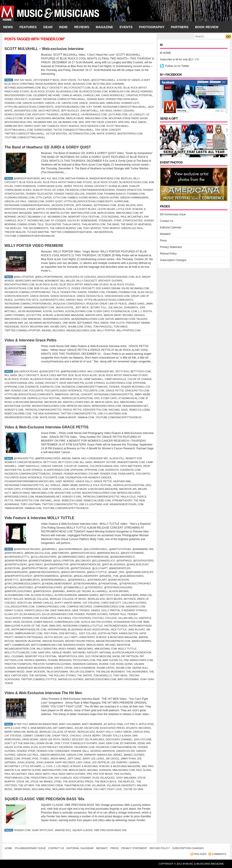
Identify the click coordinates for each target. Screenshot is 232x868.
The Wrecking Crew (49, 785)
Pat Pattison (130, 656)
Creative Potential (139, 95)
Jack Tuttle (119, 629)
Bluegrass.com (67, 91)
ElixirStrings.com (119, 383)
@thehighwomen (85, 584)
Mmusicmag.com (96, 118)
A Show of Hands (128, 80)
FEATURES (28, 27)
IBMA (146, 622)
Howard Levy (130, 103)
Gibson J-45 (53, 103)
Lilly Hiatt (71, 637)
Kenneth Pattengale (29, 637)
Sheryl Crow (63, 668)
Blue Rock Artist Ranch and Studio (68, 182)
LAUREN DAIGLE (70, 114)
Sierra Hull (140, 668)
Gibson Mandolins (53, 755)
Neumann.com (68, 122)
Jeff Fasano (84, 205)
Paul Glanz (144, 770)
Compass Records (79, 607)
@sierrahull (77, 580)
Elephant (35, 99)
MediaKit (165, 234)
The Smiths (85, 675)
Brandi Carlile (43, 603)
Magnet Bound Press (80, 641)
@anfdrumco (14, 553)
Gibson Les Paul (16, 201)
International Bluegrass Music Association (78, 629)
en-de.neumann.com (135, 288)
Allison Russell (42, 595)
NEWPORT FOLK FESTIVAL (84, 217)
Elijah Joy (11, 614)
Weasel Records (53, 330)
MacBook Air (53, 402)
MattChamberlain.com (47, 645)
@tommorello (74, 587)
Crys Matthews (131, 466)
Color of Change (140, 379)
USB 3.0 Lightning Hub (112, 414)
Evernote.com (50, 387)
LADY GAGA (83, 762)
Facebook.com (84, 747)
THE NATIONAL (38, 675)
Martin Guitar (60, 213)
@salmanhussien (131, 576)
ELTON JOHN (22, 747)
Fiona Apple (48, 618)
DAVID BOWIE (30, 739)
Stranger (105, 220)
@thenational (108, 584)
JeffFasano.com (105, 205)
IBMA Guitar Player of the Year (26, 626)
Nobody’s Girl (14, 410)
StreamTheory (122, 500)
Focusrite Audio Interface (63, 391)
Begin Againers (46, 84)
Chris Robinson (25, 186)
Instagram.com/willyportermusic (28, 304)
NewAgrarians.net (135, 406)
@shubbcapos (30, 580)
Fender (114, 387)
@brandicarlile (108, 553)
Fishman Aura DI (115, 194)
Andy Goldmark (70, 724)
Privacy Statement (171, 247)
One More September (77, 323)
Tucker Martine (38, 232)
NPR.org (124, 122)
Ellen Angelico (30, 614)
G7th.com (60, 198)
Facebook (66, 747)
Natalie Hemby (62, 652)
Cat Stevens (91, 603)
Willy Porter (106, 330)
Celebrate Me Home (46, 95)
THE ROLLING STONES (62, 675)
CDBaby (28, 736)
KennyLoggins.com (18, 114)
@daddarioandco (122, 557)
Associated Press (112, 728)
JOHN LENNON (45, 762)
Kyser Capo (102, 311)
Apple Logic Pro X (17, 728)
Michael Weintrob (118, 645)
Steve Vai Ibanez (42, 782)
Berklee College (36, 599)
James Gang (136, 304)
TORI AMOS (121, 327)
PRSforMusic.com (17, 778)
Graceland (97, 103)
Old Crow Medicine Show (102, 656)
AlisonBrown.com (17, 595)
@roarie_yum (109, 576)
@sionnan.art (97, 580)
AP (105, 724)
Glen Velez (145, 292)
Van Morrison (103, 232)
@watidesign (42, 591)
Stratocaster (133, 220)
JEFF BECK (82, 307)
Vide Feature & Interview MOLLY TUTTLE (39, 518)
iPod (35, 759)
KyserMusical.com (59, 209)
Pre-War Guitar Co (110, 660)
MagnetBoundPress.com (113, 641)
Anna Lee (146, 595)
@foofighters (143, 561)
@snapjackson (118, 580)
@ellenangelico (103, 561)
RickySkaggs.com (93, 126)
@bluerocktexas (26, 371)
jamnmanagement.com (39, 307)
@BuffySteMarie (132, 553)
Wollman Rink (41, 789)
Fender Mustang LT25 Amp (81, 474)
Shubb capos (105, 668)
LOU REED (63, 766)
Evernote (32, 387)
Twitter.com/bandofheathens (71, 232)
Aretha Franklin (77, 178)
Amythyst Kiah (110, 595)
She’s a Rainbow (84, 668)
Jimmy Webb (142, 394)
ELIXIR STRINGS (95, 383)
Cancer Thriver (52, 466)
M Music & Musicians (84, 766)
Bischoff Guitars (110, 281)
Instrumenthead (116, 626)
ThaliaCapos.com (93, 224)
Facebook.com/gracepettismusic (85, 387)
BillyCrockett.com (77, 88)
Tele (40, 224)
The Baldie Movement (110, 672)
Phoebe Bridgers (60, 660)
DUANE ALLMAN (118, 186)
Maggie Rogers (53, 641)
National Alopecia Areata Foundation (125, 652)
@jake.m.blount (138, 564)
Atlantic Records (138, 728)
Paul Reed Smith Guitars (68, 774)
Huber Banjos (43, 622)
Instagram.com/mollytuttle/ (83, 626)
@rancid (66, 576)
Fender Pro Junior (73, 292)
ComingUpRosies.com (51, 607)
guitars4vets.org (52, 300)
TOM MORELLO (103, 675)
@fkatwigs (124, 561)
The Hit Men (26, 785)
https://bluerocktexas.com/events (29, 107)
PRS (89, 774)
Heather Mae (122, 481)
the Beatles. (13, 228)
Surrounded (43, 130)
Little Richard (31, 766)
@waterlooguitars (18, 591)
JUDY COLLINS (88, 633)
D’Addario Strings (134, 610)
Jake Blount (136, 629)
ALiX (138, 277)
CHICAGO (76, 736)
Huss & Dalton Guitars (97, 622)
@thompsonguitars (48, 587)
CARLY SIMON (123, 732)
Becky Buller (14, 599)
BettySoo (122, 371)
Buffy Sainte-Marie (68, 603)
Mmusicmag (85, 649)
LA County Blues (85, 209)
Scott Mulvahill (118, 126)
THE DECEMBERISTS (36, 228)
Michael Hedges (134, 315)
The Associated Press (78, 782)
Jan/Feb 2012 (63, 830)
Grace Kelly (84, 481)
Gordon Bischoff (17, 296)
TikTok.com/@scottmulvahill (73, 130)
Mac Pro (148, 766)
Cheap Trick (60, 736)
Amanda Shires (88, 595)
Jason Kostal (65, 307)
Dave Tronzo (81, 610)
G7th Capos (44, 198)
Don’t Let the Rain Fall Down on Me (29, 743)
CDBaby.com (42, 736)
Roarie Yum (107, 664)
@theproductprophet (135, 584)
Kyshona (55, 489)
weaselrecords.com (81, 330)
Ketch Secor (53, 637)
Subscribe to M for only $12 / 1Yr (180, 59)
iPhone (26, 759)
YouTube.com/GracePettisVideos (118, 417)
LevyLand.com (118, 114)
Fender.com (13, 103)
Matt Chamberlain (17, 645)
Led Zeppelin (101, 762)
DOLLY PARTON (111, 610)
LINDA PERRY (87, 637)
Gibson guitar (109, 198)
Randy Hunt (32, 126)
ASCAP (79, 728)
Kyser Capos (36, 209)
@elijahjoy (83, 561)
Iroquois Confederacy (69, 304)
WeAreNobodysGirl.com (21, 417)
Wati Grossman (128, 679)
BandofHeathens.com (105, 178)
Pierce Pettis (72, 410)
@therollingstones (19, 587)
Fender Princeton (129, 190)
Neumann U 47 (37, 217)
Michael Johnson (99, 770)
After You (21, 724)
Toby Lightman (31, 504)
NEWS (8, 27)
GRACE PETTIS (115, 391)
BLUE (95, 88)
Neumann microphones (45, 323)
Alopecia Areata (66, 595)
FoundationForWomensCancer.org (29, 481)
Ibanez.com (12, 759)
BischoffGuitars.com (19, 284)
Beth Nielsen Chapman (109, 84)
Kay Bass (106, 111)
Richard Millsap (39, 220)
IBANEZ (118, 755)
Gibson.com (70, 103)
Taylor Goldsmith (82, 672)
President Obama (138, 323)
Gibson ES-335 (126, 751)
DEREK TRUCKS (73, 186)
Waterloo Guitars (71, 679)
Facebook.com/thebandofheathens (90, 190)
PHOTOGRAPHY (152, 27)
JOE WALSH (115, 307)
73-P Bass (83, 80)
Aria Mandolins (41, 728)
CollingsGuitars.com (19, 607)
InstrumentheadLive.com (29, 629)
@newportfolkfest (18, 576)
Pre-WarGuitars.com (138, 660)
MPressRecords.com (106, 406)
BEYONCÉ (130, 599)
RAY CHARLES (50, 126)
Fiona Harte (126, 474)
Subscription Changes (173, 260)
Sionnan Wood (15, 672)
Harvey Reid (74, 300)
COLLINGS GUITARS (134, 603)
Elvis (34, 747)
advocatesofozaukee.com (116, 277)
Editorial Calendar (171, 227)
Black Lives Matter (54, 375)
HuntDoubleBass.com (70, 107)
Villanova (98, 785)
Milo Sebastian (47, 649)
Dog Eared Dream (108, 288)
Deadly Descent (72, 739)
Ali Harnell (100, 591)
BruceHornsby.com (18, 95)
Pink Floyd (117, 323)
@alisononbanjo (71, 549)
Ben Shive (65, 84)
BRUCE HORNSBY (142, 91)
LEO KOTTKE (34, 315)
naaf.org (44, 652)
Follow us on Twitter (177, 66)
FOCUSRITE (36, 391)
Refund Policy (168, 254)
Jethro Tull (98, 307)
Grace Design (39, 296)
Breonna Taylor (71, 379)
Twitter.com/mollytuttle (39, 679)
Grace (83, 103)
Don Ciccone (143, 739)
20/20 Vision (68, 80)
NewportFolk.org (71, 656)
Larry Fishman (15, 315)
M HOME (165, 53)
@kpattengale (81, 568)
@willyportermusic (49, 277)
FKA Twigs (64, 618)
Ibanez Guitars (134, 755)
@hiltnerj (35, 564)
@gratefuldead (16, 564)
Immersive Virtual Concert (74, 394)
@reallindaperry (86, 576)
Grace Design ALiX (63, 296)
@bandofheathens (27, 178)
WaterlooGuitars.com (101, 679)
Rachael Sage (118, 410)
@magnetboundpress (44, 572)
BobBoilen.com (119, 91)
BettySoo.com (140, 371)
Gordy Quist (54, 201)
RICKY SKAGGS (70, 126)
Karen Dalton (129, 633)
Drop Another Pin (72, 383)
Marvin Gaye (94, 315)
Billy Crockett (52, 88)
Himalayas (113, 103)
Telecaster (53, 224)
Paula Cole (128, 497)
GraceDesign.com (117, 296)
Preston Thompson (18, 664)
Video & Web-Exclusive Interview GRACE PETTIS (47, 427)
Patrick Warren (35, 660)
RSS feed (200, 854)
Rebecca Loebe (140, 410)
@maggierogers (16, 572)
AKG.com (58, 178)
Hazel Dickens (23, 622)
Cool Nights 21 (60, 288)
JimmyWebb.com (15, 398)
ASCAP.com (91, 728)
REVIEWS (82, 27)
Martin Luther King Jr (78, 402)
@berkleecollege (37, 553)
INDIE (63, 27)
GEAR (48, 27)
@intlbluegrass (114, 564)
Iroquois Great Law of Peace (107, 304)
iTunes (44, 759)
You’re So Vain (133, 789)
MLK (116, 402)
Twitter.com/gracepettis (78, 414)
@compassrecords (71, 557)
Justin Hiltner (108, 633)
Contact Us (167, 221)
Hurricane (122, 201)
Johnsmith (131, 307)
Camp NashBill (93, 379)
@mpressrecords (73, 371)
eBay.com (112, 743)
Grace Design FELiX (90, 296)
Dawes (96, 610)
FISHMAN (112, 292)
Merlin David (75, 118)
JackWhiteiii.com (25, 111)
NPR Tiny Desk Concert (101, 122)
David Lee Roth (50, 739)
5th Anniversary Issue (173, 214)
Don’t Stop (62, 743)
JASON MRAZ (58, 759)
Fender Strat (26, 751)
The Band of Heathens (136, 224)
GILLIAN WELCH (128, 618)
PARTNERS (180, 27)
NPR (81, 122)
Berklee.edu (97, 599)
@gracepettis (49, 371)
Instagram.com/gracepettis (114, 394)
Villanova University (121, 785)
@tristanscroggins (118, 587)
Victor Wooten (57, 134)
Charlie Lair (91, 95)
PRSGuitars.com (42, 778)
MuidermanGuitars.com (88, 319)
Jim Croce (112, 759)
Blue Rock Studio (43, 91)
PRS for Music (103, 774)
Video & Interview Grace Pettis (31, 340)
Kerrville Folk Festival (44, 398)
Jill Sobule (53, 485)
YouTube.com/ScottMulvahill (25, 137)
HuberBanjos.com (67, 622)
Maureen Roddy (74, 645)
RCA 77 (22, 220)
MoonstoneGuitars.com (49, 406)
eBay (102, 743)
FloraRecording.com (19, 198)
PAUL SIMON (139, 122)
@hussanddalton (56, 564)
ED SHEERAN (128, 743)
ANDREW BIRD (130, 595)
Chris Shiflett (111, 603)
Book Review (207, 27)
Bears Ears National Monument (37, 281)
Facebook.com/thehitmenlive (116, 747)
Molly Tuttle (127, 649)
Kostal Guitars (53, 311)
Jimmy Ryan (128, 759)
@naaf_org (116, 572)
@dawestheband (40, 561)
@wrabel (59, 591)
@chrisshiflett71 (17, 557)
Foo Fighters (82, 618)
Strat (118, 220)
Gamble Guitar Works (83, 198)
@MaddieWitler (120, 568)
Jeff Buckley (70, 111)
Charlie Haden (72, 95)
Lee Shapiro (119, 762)
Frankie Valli (80, 751)
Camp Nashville (115, 379)
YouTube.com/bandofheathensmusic (30, 236)
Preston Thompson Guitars (52, 664)
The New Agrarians (46, 414)
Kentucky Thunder (45, 114)
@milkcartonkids (73, 572)
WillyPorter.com (129, 330)
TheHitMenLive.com (77, 785)
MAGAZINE (104, 27)
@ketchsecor (59, 568)
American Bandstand (43, 724)
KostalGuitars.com (79, 311)
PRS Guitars (123, 774)
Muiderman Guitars (57, 319)
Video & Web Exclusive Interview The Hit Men (43, 693)
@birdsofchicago (83, 553)
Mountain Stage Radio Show (128, 118)
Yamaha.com (86, 417)
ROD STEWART (82, 778)
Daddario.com (135, 607)
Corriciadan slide (50, 186)
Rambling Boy (14, 126)
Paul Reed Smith (39, 774)
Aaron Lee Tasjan (79, 591)
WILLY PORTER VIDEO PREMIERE (34, 246)
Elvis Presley (49, 747)
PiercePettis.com (95, 410)
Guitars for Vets (26, 300)
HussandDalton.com (128, 622)
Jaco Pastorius (49, 111)
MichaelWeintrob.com (20, 649)
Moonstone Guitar (18, 406)
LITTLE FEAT (124, 209)
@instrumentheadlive (85, 564)
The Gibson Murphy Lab (66, 228)
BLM (71, 375)
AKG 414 (46, 178)
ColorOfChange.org (19, 383)
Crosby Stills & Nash (116, 736)
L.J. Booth (145, 311)
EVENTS (126, 27)
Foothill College (105, 618)
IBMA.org (55, 626)
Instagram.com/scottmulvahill (124, 107)
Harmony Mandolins (98, 755)
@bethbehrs (60, 553)
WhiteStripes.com (130, 134)
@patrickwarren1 (46, 576)
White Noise (48, 417)
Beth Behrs (114, 599)
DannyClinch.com (36, 610)
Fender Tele (118, 614)
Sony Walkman (126, 778)
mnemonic (35, 319)
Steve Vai (23, 782)
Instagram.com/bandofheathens (27, 205)
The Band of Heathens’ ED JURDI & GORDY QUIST (48, 147)
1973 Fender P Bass (46, 80)
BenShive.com (82, 84)
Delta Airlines (95, 739)
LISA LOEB (69, 489)
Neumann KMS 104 (45, 122)
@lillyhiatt (100, 568)
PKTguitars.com (84, 660)
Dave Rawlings (60, 610)
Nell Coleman (14, 656)
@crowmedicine (98, 557)
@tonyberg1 (94, 587)
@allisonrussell (96, 549)
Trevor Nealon (15, 232)
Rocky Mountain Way (35, 327)
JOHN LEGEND (26, 762)
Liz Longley (137, 114)
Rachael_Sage (50, 500)
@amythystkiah (120, 549)
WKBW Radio (22, 789)
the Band (113, 224)
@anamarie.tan (143, 549)
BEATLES (126, 178)
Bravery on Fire (105, 462)
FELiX (56, 292)
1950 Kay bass (23, 80)
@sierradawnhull (54, 580)
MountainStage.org (18, 122)
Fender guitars (97, 614)
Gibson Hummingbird (134, 198)
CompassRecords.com (109, 607)
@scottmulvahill (103, 80)
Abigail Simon (71, 458)
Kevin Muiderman (30, 311)
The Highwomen (137, 672)
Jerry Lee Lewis (93, 759)
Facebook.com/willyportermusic (28, 292)
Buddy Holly (105, 732)
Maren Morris (141, 641)
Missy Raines (67, 649)
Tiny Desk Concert (108, 130)
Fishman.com (136, 194)
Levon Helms (106, 209)
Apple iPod (146, 724)
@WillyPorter (24, 277)
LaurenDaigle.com (94, 114)
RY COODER (58, 220)
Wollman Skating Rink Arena (72, 789)
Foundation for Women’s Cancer (88, 477)
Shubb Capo (58, 327)
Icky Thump (94, 107)
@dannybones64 (16, 561)
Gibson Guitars (33, 103)
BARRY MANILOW (15, 732)
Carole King (141, 732)
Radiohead (12, 327)
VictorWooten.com (82, 134)
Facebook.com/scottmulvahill (64, 99)
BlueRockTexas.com (93, 91)
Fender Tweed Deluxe (69, 194)
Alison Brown (119, 591)
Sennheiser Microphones (35, 668)
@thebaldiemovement (57, 584)
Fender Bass (96, 99)
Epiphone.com (14, 387)
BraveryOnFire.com (131, 462)
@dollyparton (63, 561)
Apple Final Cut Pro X (123, 724)
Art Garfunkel (63, 728)
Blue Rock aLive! (111, 88)
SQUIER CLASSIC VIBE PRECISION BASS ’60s (44, 799)
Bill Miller (68, 281)
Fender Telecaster (39, 194)
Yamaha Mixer (67, 417)
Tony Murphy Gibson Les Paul (123, 228)
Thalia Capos (71, 224)
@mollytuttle (97, 572)
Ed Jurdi (58, 190)
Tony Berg (120, 675)
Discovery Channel (119, 739)
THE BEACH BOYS (106, 782)
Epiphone (139, 383)
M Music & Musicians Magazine (44, 118)
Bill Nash (11, 375)
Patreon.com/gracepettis (43, 410)
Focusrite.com (94, 391)
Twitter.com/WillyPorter (22, 330)
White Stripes (106, 134)
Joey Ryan (51, 633)
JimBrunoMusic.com (29, 633)
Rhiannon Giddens (85, 664)
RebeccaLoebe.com (18, 414)
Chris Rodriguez (113, 95)
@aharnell (49, 549)
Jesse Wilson (126, 205)
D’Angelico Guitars (84, 743)
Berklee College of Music (68, 599)
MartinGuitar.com (83, 213)
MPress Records (79, 406)
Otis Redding (110, 217)
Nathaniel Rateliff (85, 652)
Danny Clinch (14, 610)
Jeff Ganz (74, 759)
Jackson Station (63, 205)
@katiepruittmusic (35, 568)
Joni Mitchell (90, 111)
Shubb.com (75, 327)
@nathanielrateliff (139, 572)
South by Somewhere (82, 220)
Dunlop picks (42, 190)
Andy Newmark (92, 724)
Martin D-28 (41, 213)
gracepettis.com (137, 391)
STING (88, 327)
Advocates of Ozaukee (80, 277)
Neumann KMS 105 (16, 323)
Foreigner (62, 751)
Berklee (33, 732)
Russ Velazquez (103, 778)
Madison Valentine (28, 641)
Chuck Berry (91, 736)
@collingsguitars (44, 557)
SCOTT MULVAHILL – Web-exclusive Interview (44, 49)
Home (8, 848)
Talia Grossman (57, 672)
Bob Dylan (41, 288)
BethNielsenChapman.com (23, 88)
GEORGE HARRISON (102, 751)
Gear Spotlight (42, 830)
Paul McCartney (132, 217)
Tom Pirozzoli (103, 327)
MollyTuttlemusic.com (20, 652)
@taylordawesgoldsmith (22, 584)
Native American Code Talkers (126, 319)
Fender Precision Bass (122, 99)
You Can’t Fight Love (108, 789)
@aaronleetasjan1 (27, 549)
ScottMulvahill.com (19, 130)
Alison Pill (117, 458)
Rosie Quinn (124, 664)
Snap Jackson (35, 672)
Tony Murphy (92, 228)
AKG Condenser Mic (101, 371)
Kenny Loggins (124, 111)
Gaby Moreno (65, 481)
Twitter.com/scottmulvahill (24, 134)
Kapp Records (65, 762)
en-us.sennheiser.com (58, 614)
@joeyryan (12, 568)
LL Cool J (49, 766)
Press (163, 241)
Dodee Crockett (16, 99)
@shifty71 (12, 580)
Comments (219, 854)
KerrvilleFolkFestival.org (81, 398)
